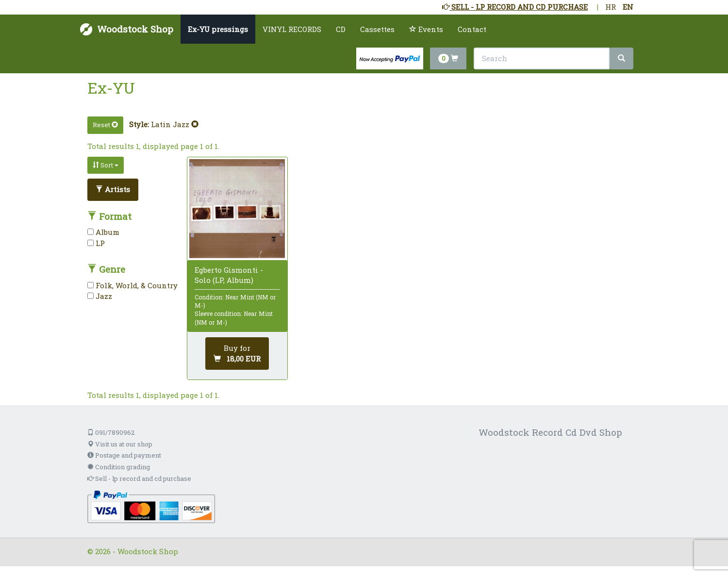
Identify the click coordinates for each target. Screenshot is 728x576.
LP (96, 243)
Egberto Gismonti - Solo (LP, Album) (229, 275)
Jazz (100, 296)
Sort (106, 165)
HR (611, 7)
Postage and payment (124, 455)
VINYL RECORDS (292, 29)
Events (426, 29)
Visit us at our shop (120, 444)
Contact (472, 29)
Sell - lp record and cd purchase (139, 478)
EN (628, 7)
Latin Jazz (175, 124)
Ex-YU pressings (218, 29)
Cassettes (377, 29)
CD (341, 29)
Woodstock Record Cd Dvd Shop (550, 432)
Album (103, 232)
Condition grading (119, 467)
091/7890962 (111, 432)
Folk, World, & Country (132, 285)
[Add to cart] (237, 354)
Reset (105, 125)
